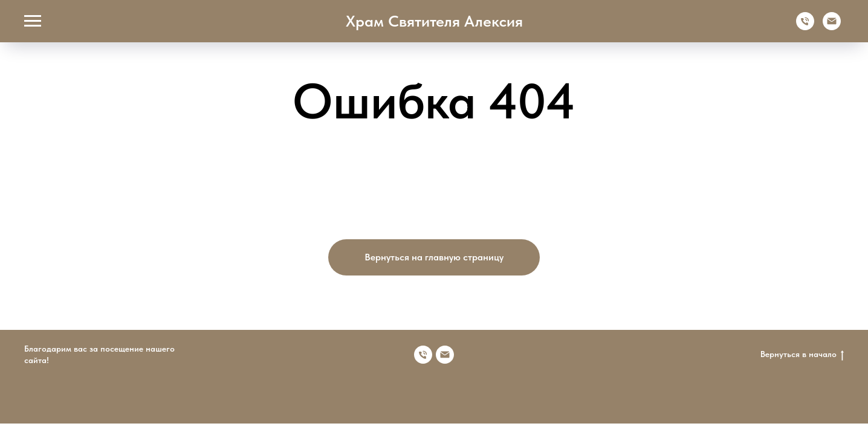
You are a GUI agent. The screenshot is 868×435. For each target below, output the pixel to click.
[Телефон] (805, 27)
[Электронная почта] (832, 27)
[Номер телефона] (423, 355)
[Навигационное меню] (33, 21)
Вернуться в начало (802, 355)
